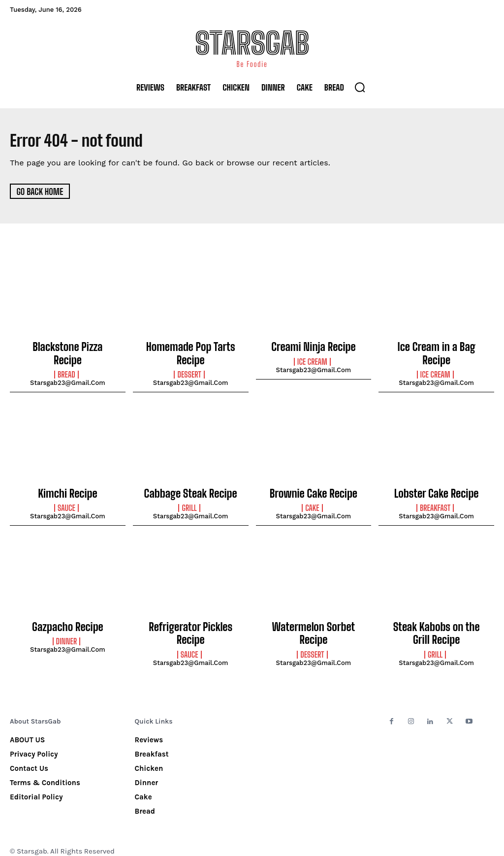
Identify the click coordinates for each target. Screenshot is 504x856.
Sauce (66, 502)
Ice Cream (312, 360)
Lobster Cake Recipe (436, 488)
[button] (360, 87)
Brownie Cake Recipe (314, 488)
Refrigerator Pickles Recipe (190, 620)
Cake (312, 502)
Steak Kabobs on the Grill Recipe (436, 625)
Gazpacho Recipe (67, 620)
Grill (189, 502)
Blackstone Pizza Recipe (68, 347)
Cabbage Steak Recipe (191, 488)
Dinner (67, 633)
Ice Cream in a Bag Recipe (437, 347)
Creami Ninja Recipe (314, 347)
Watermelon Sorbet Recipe (314, 620)
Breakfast (435, 502)
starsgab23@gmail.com (68, 368)
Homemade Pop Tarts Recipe (190, 352)
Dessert (189, 371)
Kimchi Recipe (68, 488)
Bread (66, 360)
